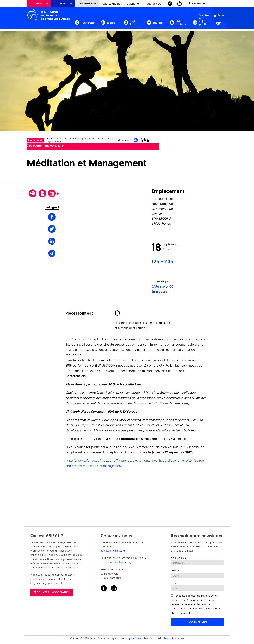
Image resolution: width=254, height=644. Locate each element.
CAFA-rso (158, 287)
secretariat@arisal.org (113, 551)
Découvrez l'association (52, 592)
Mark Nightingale (174, 639)
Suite (219, 15)
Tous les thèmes (111, 4)
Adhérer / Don (154, 4)
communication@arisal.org (116, 562)
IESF (63, 4)
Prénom (175, 571)
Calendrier (133, 4)
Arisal (39, 4)
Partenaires (87, 4)
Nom (174, 583)
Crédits (74, 639)
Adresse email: (179, 558)
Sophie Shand (134, 639)
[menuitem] (39, 4)
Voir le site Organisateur (79, 139)
